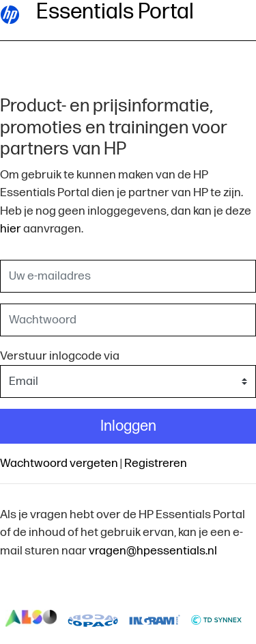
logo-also (31, 619)
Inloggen (128, 426)
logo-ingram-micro (155, 619)
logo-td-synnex (217, 619)
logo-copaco (93, 619)
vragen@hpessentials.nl (153, 551)
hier (11, 229)
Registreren (156, 463)
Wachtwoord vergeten (59, 463)
